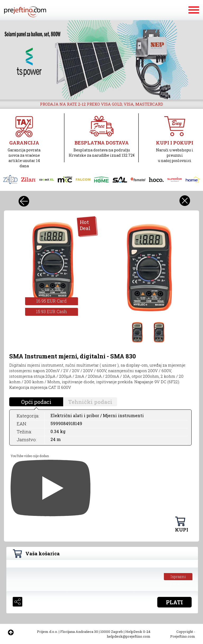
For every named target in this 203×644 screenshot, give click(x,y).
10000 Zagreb (112, 632)
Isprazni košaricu (178, 577)
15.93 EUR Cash (51, 311)
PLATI (174, 602)
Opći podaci (36, 402)
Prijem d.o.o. (47, 632)
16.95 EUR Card (51, 301)
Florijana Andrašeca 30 (79, 632)
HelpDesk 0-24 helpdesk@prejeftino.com (129, 634)
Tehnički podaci (90, 402)
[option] (101, 60)
